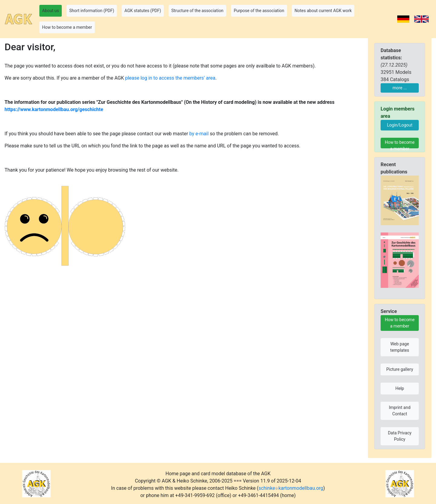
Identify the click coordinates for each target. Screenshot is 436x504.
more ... (400, 88)
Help (400, 388)
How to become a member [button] (67, 27)
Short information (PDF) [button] (92, 11)
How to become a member (400, 144)
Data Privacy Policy (400, 436)
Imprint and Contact (400, 411)
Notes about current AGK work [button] (323, 11)
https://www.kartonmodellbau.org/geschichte (54, 109)
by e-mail (199, 134)
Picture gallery (400, 369)
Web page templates (400, 347)
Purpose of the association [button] (259, 11)
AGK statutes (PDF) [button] (143, 11)
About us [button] (51, 11)
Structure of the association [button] (197, 11)
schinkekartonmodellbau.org (291, 488)
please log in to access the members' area (170, 78)
